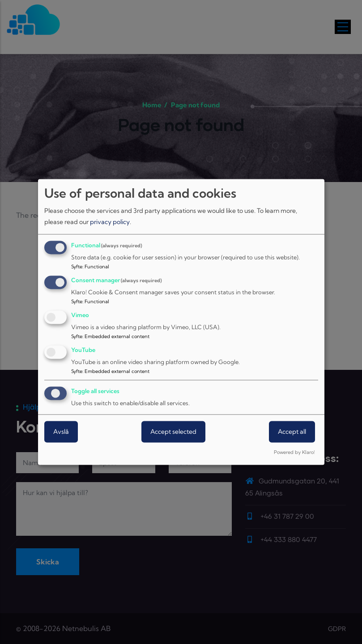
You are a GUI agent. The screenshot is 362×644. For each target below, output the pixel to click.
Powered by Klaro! (294, 453)
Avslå (61, 432)
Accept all (292, 432)
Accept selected (173, 432)
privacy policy (110, 222)
